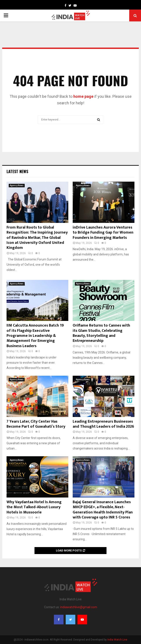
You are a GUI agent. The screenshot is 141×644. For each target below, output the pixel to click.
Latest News (17, 171)
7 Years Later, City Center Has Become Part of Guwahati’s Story (36, 424)
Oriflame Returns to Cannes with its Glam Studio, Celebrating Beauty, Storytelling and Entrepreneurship (101, 333)
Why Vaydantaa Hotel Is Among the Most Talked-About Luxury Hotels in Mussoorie (34, 507)
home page (83, 96)
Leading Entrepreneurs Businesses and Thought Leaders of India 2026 (103, 424)
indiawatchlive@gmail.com (79, 607)
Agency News (17, 185)
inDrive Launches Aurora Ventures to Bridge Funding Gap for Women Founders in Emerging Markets (103, 233)
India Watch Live (117, 640)
